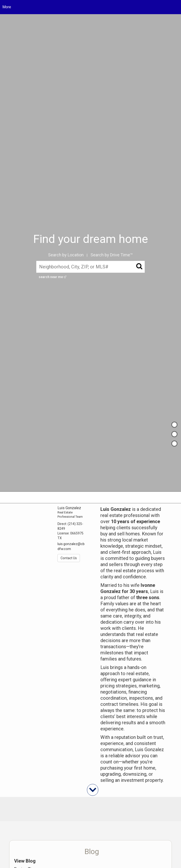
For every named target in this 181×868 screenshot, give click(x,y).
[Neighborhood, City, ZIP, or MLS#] (91, 267)
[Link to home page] (91, 7)
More (7, 7)
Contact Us (69, 558)
